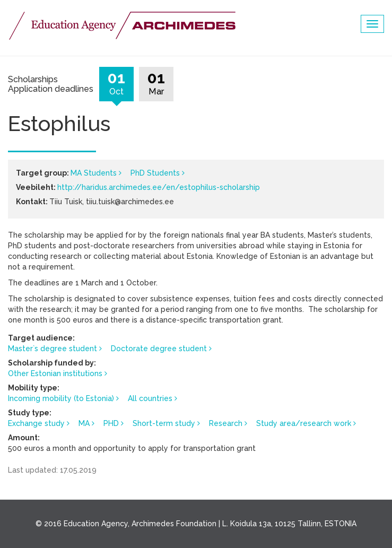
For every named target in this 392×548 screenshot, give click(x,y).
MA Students (94, 173)
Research (226, 423)
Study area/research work (304, 423)
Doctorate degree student (159, 349)
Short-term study (164, 423)
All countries (150, 398)
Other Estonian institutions (55, 373)
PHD (111, 423)
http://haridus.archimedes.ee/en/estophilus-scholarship (159, 187)
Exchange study (36, 423)
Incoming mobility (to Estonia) (61, 398)
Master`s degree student (53, 349)
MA (84, 423)
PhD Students (155, 173)
